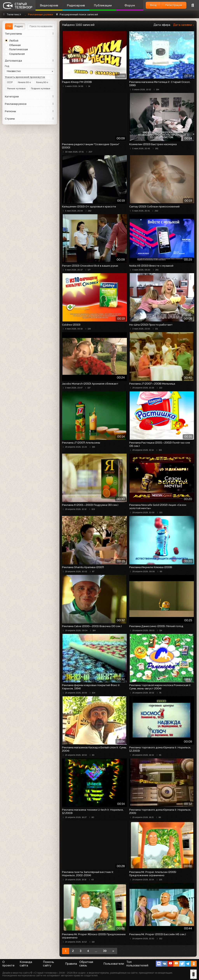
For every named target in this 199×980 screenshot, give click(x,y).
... (96, 951)
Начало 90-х (24, 82)
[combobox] (30, 71)
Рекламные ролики (38, 14)
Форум (128, 5)
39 (105, 951)
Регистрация (173, 5)
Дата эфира (162, 25)
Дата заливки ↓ (184, 25)
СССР (10, 82)
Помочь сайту (48, 964)
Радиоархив (75, 5)
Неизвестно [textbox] (14, 71)
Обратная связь (86, 964)
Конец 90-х (41, 82)
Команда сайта (26, 964)
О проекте (8, 964)
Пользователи (114, 964)
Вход (152, 5)
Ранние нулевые (16, 88)
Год (7, 66)
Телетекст (12, 14)
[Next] (113, 951)
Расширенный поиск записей (77, 14)
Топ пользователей (137, 964)
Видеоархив (49, 5)
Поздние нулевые (40, 88)
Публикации (102, 5)
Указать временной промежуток (25, 77)
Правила (71, 964)
